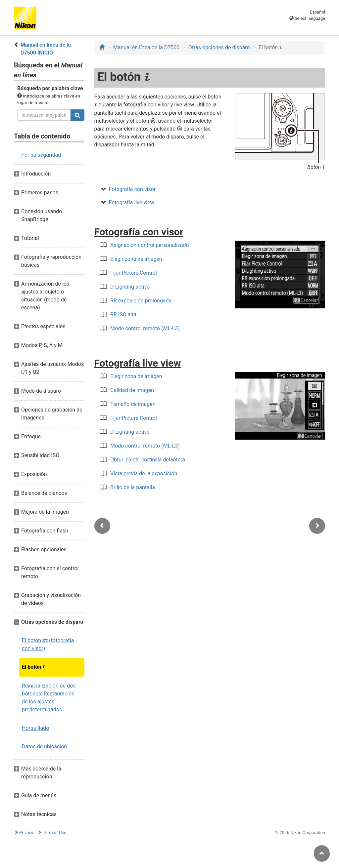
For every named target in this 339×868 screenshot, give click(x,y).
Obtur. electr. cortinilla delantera (148, 460)
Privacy (26, 832)
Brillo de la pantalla (133, 487)
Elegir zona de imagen (136, 259)
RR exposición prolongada (141, 301)
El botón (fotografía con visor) (48, 644)
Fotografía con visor (132, 189)
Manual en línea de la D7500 (146, 47)
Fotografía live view (132, 202)
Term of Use (55, 832)
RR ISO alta (123, 315)
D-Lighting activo (130, 287)
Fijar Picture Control (134, 273)
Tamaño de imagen (133, 404)
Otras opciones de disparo (219, 47)
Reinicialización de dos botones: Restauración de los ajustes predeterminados (49, 698)
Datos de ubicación (44, 747)
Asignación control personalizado (150, 245)
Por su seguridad (41, 155)
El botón (34, 667)
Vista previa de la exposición (144, 473)
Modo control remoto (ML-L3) (145, 328)
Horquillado (35, 728)
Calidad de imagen (132, 390)
